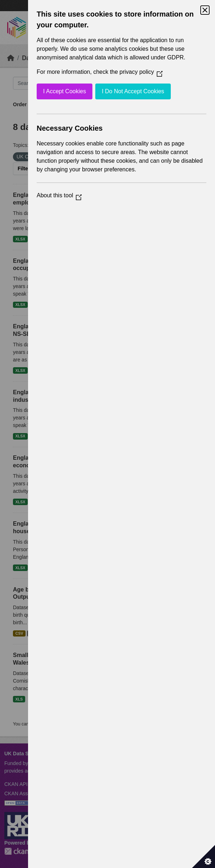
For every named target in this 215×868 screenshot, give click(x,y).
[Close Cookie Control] (205, 10)
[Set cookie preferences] (203, 856)
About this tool (59, 195)
